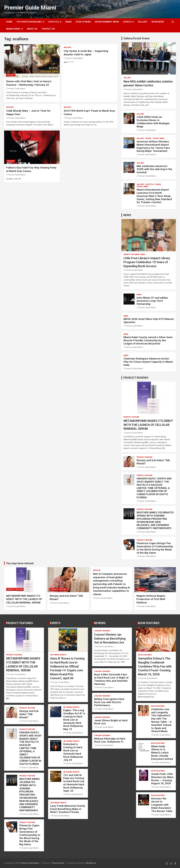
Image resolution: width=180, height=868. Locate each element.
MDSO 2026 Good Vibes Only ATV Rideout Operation (149, 321)
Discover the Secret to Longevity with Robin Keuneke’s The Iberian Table (162, 805)
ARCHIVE (11, 75)
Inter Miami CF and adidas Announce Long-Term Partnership (152, 301)
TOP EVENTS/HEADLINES (29, 22)
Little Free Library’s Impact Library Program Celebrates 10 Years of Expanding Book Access (147, 262)
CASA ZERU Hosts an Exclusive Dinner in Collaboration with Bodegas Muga (153, 122)
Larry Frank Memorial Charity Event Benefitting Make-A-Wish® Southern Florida (68, 809)
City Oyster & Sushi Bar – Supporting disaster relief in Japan (86, 53)
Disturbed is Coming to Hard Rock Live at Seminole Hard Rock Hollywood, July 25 (73, 752)
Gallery (127, 78)
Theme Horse (58, 863)
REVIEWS (100, 623)
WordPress (91, 863)
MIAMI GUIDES (13, 29)
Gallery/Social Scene (136, 38)
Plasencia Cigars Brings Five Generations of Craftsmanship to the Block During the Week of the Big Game (155, 548)
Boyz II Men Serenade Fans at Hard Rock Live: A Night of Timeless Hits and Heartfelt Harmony (111, 679)
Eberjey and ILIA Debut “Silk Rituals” (153, 462)
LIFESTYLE (54, 22)
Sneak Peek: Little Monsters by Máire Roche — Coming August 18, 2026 (162, 779)
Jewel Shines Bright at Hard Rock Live (111, 722)
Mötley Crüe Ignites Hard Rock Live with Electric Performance (109, 702)
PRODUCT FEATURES (20, 623)
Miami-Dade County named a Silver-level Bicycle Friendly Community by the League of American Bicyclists (148, 340)
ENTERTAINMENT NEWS (107, 22)
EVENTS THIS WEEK (131, 254)
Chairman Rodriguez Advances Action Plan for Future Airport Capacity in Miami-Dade (149, 362)
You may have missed (20, 563)
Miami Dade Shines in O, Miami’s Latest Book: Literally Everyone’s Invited (162, 753)
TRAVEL (148, 138)
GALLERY (143, 22)
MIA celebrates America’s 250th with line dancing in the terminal (154, 169)
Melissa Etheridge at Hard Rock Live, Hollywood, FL (110, 740)
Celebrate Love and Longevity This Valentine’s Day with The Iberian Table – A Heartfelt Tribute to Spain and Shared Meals (161, 720)
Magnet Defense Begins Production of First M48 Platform (151, 599)
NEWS (69, 22)
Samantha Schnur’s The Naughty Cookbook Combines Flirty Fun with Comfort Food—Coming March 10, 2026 (155, 666)
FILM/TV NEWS (83, 22)
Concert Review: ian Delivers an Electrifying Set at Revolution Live (110, 639)
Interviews (158, 22)
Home (9, 22)
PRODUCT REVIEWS (136, 378)
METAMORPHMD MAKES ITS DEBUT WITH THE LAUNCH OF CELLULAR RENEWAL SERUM (148, 425)
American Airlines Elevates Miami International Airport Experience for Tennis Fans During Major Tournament (153, 146)
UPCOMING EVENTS (58, 655)
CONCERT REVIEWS (102, 631)
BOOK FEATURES (149, 623)
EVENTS (127, 22)
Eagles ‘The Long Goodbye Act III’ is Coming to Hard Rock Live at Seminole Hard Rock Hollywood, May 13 (74, 720)
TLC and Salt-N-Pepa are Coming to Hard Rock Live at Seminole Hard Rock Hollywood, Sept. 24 (74, 783)
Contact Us (48, 29)
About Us (32, 29)
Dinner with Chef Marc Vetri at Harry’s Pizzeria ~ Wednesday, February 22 (29, 83)
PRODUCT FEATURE (131, 417)
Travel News (158, 138)
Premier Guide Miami (30, 8)
